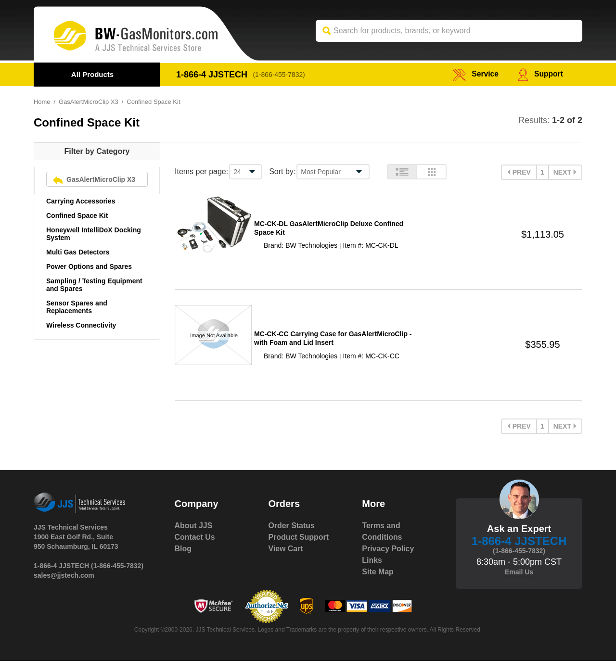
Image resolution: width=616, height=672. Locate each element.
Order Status (291, 537)
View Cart (286, 560)
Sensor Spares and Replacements (77, 307)
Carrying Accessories (81, 201)
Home (42, 102)
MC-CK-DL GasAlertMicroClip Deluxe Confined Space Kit (329, 231)
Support (540, 74)
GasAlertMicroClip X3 (89, 102)
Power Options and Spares (89, 266)
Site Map (378, 583)
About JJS (194, 537)
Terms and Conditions (382, 542)
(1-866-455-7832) (279, 75)
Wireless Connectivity (81, 325)
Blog (183, 560)
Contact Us (195, 548)
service (475, 74)
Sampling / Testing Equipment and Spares (94, 285)
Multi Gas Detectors (78, 252)
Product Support (298, 548)
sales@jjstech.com (64, 586)
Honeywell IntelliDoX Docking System (94, 234)
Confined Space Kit (77, 216)
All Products (92, 74)
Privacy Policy (388, 560)
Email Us (519, 583)
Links (372, 571)
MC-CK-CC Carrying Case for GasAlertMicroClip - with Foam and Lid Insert (333, 347)
